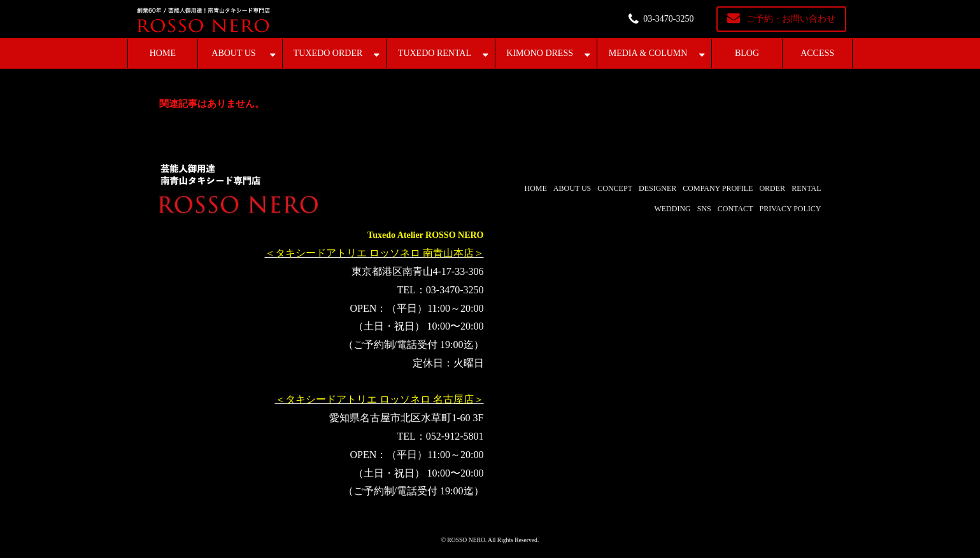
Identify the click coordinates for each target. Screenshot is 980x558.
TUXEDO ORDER (328, 53)
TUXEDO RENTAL (435, 53)
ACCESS (817, 53)
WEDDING (672, 209)
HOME (163, 53)
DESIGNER (657, 188)
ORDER (772, 188)
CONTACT (735, 209)
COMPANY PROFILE (718, 188)
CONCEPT (615, 188)
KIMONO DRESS (540, 53)
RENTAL (806, 188)
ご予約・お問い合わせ (791, 19)
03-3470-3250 (668, 19)
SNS (704, 209)
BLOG (747, 53)
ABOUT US (233, 53)
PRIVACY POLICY (790, 209)
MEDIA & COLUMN (648, 53)
